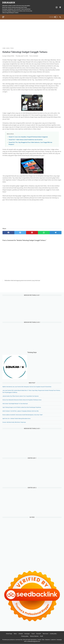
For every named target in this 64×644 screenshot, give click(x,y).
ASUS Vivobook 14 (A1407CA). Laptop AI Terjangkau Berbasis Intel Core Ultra (21, 411)
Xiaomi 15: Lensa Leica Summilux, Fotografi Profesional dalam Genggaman (28, 136)
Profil (41, 636)
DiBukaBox (9, 2)
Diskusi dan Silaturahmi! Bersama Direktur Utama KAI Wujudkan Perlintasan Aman (22, 400)
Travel (33, 634)
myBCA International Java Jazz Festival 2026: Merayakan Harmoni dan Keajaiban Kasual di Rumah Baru (27, 387)
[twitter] (20, 232)
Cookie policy (53, 634)
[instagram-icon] (56, 7)
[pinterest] (32, 232)
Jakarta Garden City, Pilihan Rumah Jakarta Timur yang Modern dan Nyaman (21, 396)
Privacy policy (25, 636)
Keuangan (27, 634)
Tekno (15, 634)
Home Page (9, 634)
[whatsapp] (44, 232)
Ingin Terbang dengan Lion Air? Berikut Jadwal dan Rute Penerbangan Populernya (22, 407)
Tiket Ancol (45, 634)
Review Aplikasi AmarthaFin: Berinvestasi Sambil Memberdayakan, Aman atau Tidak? (23, 415)
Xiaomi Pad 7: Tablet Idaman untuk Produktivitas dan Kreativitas (26, 139)
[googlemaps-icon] (60, 7)
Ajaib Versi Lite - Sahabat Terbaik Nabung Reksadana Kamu (16, 418)
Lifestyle (21, 634)
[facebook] (8, 232)
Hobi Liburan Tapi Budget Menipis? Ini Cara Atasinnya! (15, 403)
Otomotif (38, 634)
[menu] (4, 16)
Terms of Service (34, 636)
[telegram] (56, 232)
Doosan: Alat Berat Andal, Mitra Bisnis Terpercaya (14, 422)
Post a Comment (34, 55)
